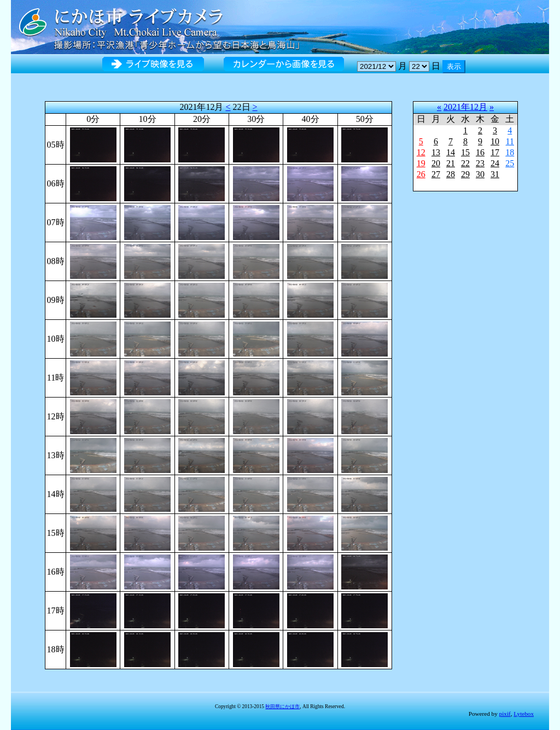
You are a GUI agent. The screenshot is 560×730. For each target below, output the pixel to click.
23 (480, 163)
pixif (505, 714)
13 (436, 152)
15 (465, 152)
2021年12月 (465, 107)
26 (421, 174)
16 (480, 152)
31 (495, 174)
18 (510, 152)
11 (510, 141)
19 (421, 163)
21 (451, 163)
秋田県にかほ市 (282, 706)
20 (436, 163)
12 (421, 152)
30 (480, 174)
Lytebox (524, 714)
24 (495, 163)
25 (510, 163)
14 (451, 152)
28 (451, 174)
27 (436, 174)
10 (495, 141)
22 (465, 163)
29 (465, 174)
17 (495, 152)
